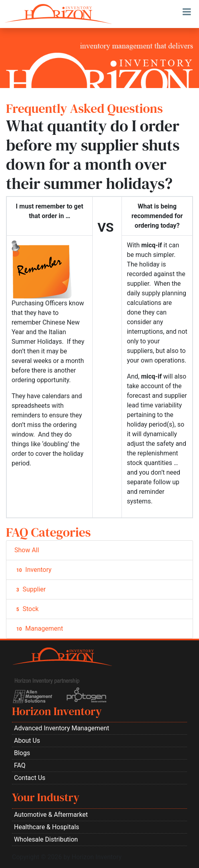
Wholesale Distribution (46, 839)
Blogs (22, 753)
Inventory (33, 570)
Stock (27, 609)
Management (39, 629)
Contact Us (30, 778)
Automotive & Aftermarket (51, 815)
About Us (27, 741)
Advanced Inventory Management (62, 728)
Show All (27, 550)
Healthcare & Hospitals (47, 827)
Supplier (30, 589)
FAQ (20, 765)
